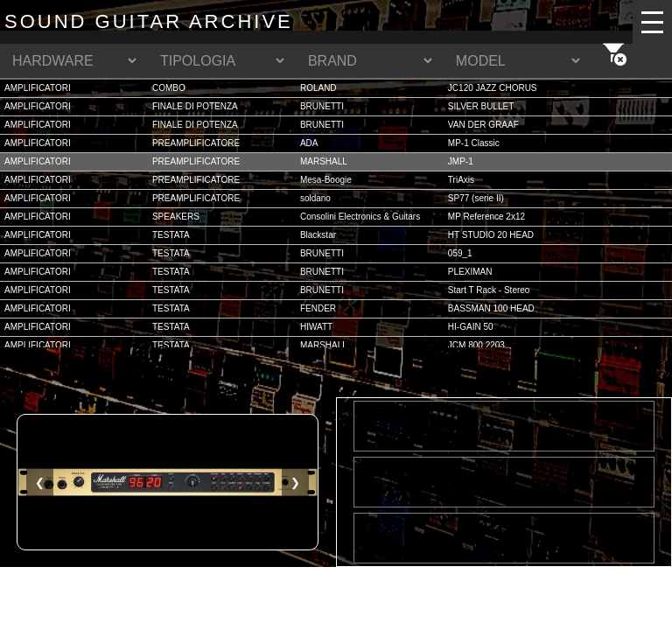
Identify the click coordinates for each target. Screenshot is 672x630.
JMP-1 (461, 161)
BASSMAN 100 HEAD (491, 308)
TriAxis (461, 180)
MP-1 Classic (474, 143)
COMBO (169, 88)
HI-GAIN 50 (471, 327)
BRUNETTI (322, 106)
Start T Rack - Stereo (489, 290)
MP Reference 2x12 (486, 217)
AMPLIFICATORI (38, 88)
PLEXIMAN (470, 272)
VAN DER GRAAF (483, 125)
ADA (309, 143)
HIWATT (316, 327)
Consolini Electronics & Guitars (360, 217)
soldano (315, 198)
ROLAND (318, 88)
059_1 (460, 253)
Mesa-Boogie (326, 180)
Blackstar (318, 235)
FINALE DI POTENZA (195, 106)
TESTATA (171, 235)
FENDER (318, 308)
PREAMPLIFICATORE (196, 143)
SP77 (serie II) (476, 198)
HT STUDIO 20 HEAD (491, 235)
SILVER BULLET (481, 106)
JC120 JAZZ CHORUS (493, 88)
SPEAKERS (176, 217)
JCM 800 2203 (476, 345)
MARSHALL (324, 161)
